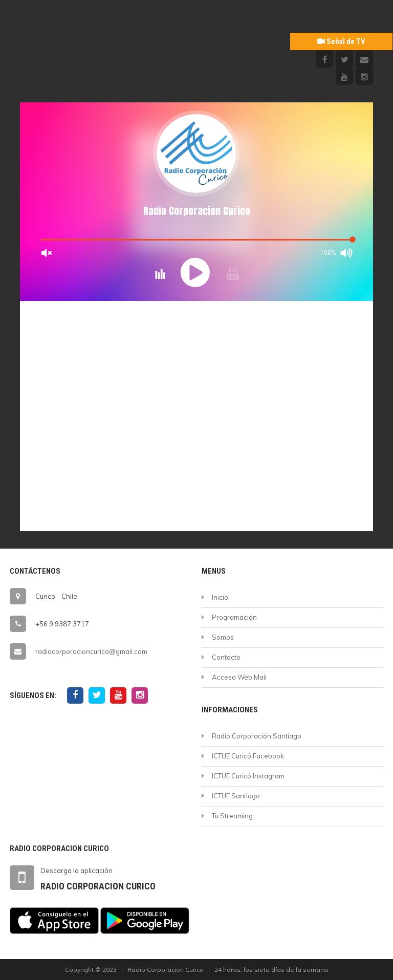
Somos (223, 637)
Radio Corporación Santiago (257, 736)
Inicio (220, 597)
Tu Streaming (232, 816)
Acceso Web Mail (239, 677)
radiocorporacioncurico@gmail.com (91, 651)
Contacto (226, 657)
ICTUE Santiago (236, 796)
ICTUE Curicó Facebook (248, 756)
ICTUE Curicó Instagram (248, 776)
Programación (234, 617)
